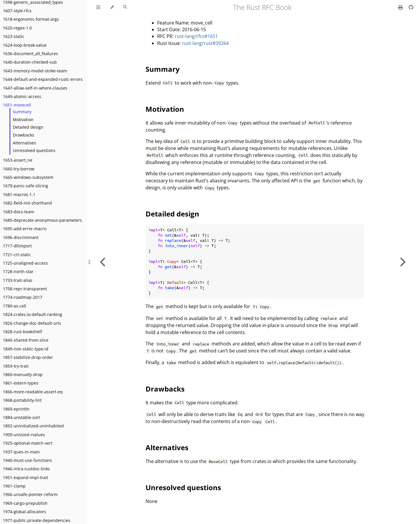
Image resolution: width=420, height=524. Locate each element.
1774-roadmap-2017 (23, 297)
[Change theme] (112, 7)
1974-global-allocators (24, 512)
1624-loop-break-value (25, 45)
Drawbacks (23, 135)
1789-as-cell (15, 306)
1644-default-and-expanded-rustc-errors (43, 79)
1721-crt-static (17, 255)
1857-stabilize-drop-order (28, 357)
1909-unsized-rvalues (24, 435)
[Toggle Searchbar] (125, 7)
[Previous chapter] (103, 262)
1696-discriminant (21, 237)
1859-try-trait (16, 366)
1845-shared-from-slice (26, 340)
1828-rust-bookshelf (22, 332)
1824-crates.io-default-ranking (33, 314)
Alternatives (24, 143)
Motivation (23, 119)
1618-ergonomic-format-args (31, 19)
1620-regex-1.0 (17, 28)
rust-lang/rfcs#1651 (196, 36)
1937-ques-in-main (21, 452)
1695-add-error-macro (25, 229)
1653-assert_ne (18, 160)
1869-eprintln (16, 409)
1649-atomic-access (22, 96)
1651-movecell (17, 105)
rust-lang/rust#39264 (205, 43)
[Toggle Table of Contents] (98, 7)
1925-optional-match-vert (28, 443)
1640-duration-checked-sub (30, 62)
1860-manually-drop (23, 374)
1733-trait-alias (18, 280)
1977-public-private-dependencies (37, 520)
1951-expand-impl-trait (26, 477)
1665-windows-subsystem (28, 177)
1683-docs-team (19, 212)
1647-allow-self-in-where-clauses (35, 88)
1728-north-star (18, 271)
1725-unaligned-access (25, 263)
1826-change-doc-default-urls (32, 323)
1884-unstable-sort (21, 417)
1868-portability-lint (22, 400)
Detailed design (28, 127)
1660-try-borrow (19, 169)
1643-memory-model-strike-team (35, 71)
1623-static (14, 36)
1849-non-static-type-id (26, 349)
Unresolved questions (34, 150)
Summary (22, 112)
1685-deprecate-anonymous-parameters (42, 220)
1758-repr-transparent (25, 289)
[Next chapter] (402, 262)
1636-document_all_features (30, 54)
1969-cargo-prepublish (25, 503)
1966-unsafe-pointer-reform (30, 494)
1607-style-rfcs (17, 11)
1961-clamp (14, 486)
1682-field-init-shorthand (27, 203)
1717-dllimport (17, 246)
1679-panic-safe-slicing (26, 186)
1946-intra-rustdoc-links (26, 469)
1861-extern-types (21, 383)
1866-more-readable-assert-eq (33, 392)
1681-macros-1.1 (19, 194)
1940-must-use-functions (27, 460)
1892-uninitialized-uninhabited (33, 426)
